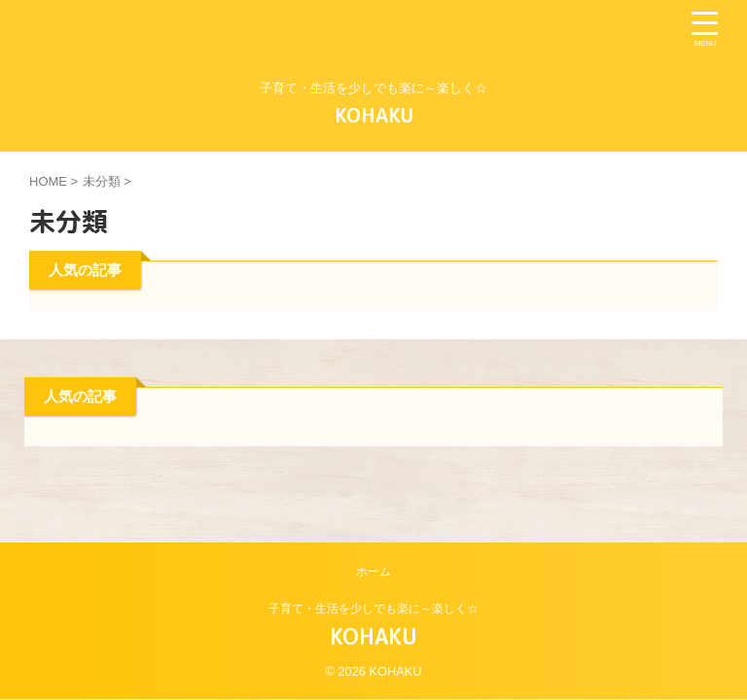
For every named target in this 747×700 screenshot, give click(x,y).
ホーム (373, 572)
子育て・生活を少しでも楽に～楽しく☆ (373, 609)
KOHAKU (374, 115)
